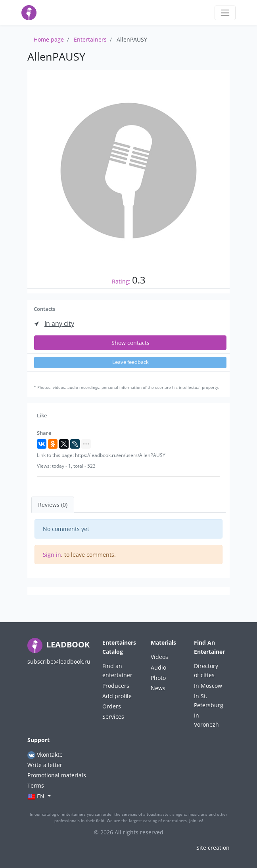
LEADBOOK (58, 644)
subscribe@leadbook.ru (59, 661)
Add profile (117, 696)
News (158, 688)
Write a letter (45, 765)
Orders (112, 706)
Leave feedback (130, 362)
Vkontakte (45, 755)
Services (113, 717)
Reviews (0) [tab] (53, 505)
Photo (158, 678)
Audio (158, 667)
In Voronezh (206, 720)
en (37, 797)
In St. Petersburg (209, 700)
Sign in (52, 555)
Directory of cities (206, 670)
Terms (36, 785)
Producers (116, 686)
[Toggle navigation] (225, 13)
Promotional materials (57, 775)
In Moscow (208, 686)
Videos (159, 657)
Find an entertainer (117, 670)
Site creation (213, 848)
